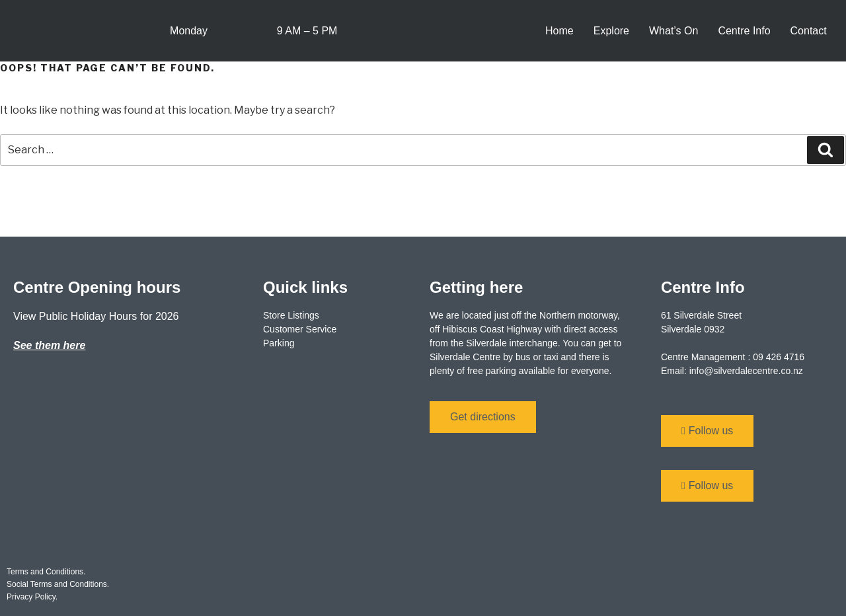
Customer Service (300, 329)
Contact (809, 31)
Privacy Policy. (32, 597)
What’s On (673, 31)
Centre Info (744, 31)
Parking (279, 343)
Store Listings (291, 315)
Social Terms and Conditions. (58, 584)
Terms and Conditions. (46, 572)
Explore (611, 31)
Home (559, 31)
